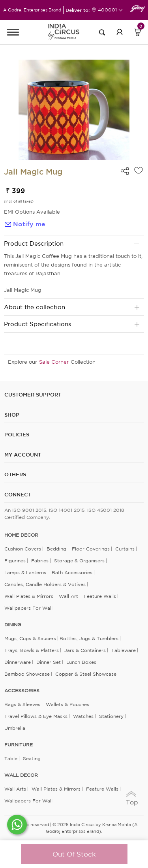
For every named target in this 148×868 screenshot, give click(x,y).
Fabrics (40, 561)
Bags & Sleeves (22, 704)
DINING (13, 625)
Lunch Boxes (81, 662)
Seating (32, 758)
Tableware (124, 650)
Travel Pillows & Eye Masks (36, 716)
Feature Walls (100, 596)
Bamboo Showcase (27, 674)
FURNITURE (19, 745)
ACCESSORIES (22, 691)
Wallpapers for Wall (28, 608)
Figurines (15, 561)
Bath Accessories (72, 572)
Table (11, 758)
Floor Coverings (91, 549)
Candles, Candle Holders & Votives (45, 584)
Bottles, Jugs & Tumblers (89, 638)
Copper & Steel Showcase (86, 674)
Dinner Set (49, 662)
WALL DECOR (21, 775)
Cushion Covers (23, 549)
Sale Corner (54, 362)
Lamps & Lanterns (25, 572)
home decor (21, 535)
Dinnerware (18, 662)
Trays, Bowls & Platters (32, 650)
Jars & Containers (85, 650)
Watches (83, 716)
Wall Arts (15, 789)
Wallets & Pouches (67, 704)
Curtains (125, 549)
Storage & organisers (79, 561)
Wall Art (68, 596)
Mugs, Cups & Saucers (30, 638)
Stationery (111, 716)
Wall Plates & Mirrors (29, 596)
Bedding (56, 549)
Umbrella (15, 728)
